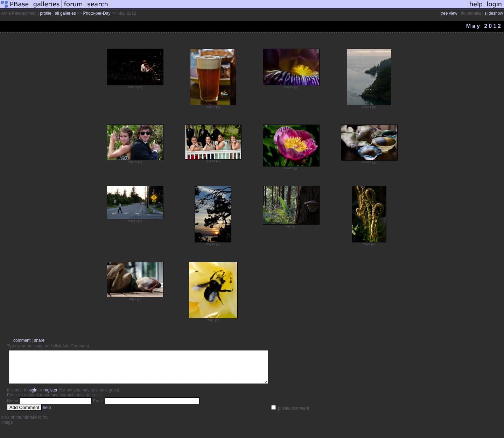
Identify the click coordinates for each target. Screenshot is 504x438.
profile (46, 13)
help (47, 414)
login (33, 396)
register (50, 396)
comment (22, 340)
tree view (449, 13)
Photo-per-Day (97, 13)
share (39, 340)
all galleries (65, 13)
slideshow (494, 13)
